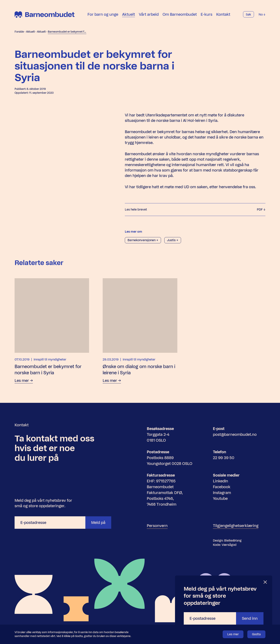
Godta (256, 634)
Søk (248, 14)
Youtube (220, 498)
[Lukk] (265, 582)
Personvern (157, 526)
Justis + (173, 240)
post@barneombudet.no (235, 434)
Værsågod (229, 545)
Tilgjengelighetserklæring (236, 526)
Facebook (222, 487)
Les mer (233, 634)
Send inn (250, 618)
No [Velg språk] (262, 14)
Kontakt (223, 14)
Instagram (222, 493)
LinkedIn (220, 481)
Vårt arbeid (149, 14)
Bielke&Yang (233, 540)
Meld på (98, 523)
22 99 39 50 (224, 458)
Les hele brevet (195, 210)
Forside (19, 32)
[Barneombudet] (45, 15)
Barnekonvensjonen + (143, 240)
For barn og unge (103, 14)
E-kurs (206, 14)
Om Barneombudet (180, 14)
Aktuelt (129, 14)
